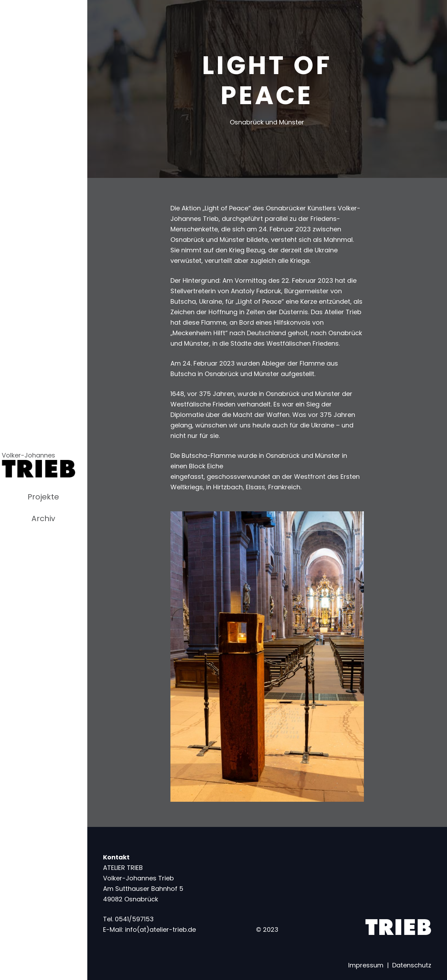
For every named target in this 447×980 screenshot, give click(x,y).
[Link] (38, 469)
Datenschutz (412, 965)
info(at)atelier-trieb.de (160, 929)
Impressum (366, 965)
